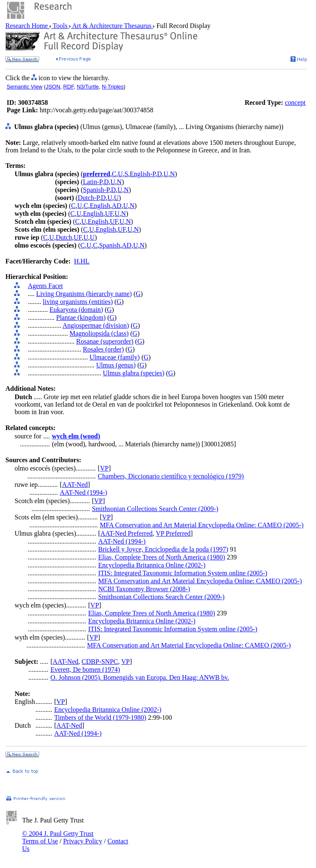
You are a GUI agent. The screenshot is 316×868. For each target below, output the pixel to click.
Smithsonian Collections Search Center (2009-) (155, 509)
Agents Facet (45, 286)
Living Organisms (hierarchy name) (84, 294)
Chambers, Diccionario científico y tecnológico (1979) (171, 476)
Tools (60, 26)
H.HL (82, 261)
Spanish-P (96, 190)
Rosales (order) (103, 349)
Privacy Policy (83, 841)
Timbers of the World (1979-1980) (100, 717)
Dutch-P (89, 198)
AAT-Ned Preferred (127, 533)
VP (104, 468)
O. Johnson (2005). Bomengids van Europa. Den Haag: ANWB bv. (140, 677)
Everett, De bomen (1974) (85, 669)
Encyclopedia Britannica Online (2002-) (152, 565)
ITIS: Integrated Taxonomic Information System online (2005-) (183, 573)
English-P (142, 174)
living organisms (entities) (78, 302)
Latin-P (93, 182)
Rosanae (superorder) (105, 341)
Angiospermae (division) (96, 325)
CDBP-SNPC (100, 662)
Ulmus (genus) (116, 365)
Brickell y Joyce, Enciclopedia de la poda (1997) (163, 549)
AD (117, 206)
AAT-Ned (75, 485)
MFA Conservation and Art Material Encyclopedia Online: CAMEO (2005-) (202, 525)
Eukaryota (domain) (76, 310)
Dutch (64, 237)
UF (109, 214)
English (100, 206)
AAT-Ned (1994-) (84, 492)
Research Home (28, 26)
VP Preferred (173, 533)
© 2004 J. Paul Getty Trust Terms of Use (58, 837)
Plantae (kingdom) (81, 318)
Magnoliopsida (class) (99, 333)
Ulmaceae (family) (115, 357)
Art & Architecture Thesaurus (112, 26)
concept (295, 102)
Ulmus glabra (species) (134, 373)
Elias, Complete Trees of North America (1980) (162, 557)
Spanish (110, 245)
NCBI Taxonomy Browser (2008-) (144, 589)
